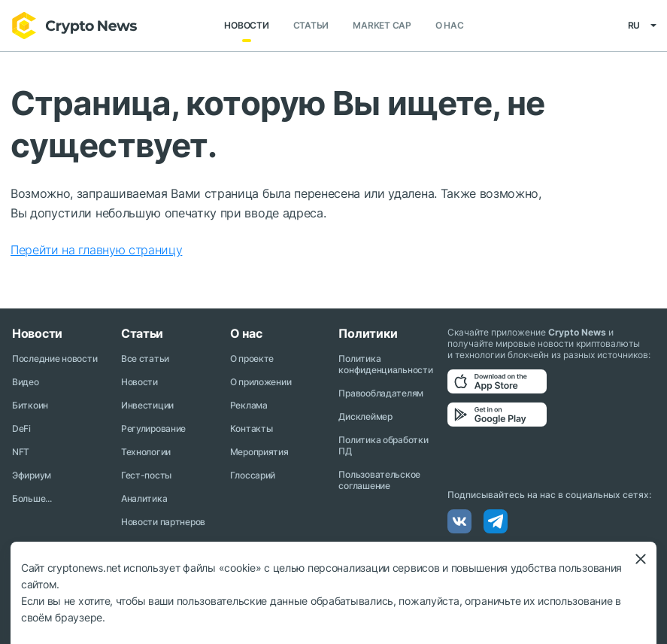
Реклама (249, 405)
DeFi (21, 428)
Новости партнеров (163, 522)
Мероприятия (259, 452)
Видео (26, 382)
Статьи (311, 26)
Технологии (146, 452)
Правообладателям (381, 393)
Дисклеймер (365, 416)
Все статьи (145, 358)
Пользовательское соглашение (379, 480)
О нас (450, 26)
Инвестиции (147, 405)
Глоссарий (253, 475)
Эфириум (32, 475)
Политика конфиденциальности (385, 364)
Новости (246, 26)
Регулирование (153, 428)
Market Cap (382, 26)
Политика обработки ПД (383, 445)
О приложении (261, 382)
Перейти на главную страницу (96, 250)
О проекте (252, 358)
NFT (21, 452)
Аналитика (144, 498)
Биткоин (30, 405)
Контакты (252, 428)
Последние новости (55, 358)
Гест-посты (146, 475)
